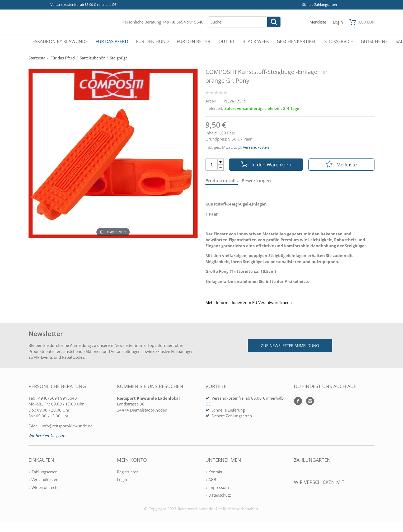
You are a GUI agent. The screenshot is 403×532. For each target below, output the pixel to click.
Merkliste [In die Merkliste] (341, 165)
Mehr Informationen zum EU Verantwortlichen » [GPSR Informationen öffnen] (249, 303)
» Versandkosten (43, 479)
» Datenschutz (218, 495)
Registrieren (128, 472)
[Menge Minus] (221, 168)
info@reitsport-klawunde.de (67, 426)
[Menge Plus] (221, 162)
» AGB (211, 479)
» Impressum (217, 487)
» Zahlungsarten (43, 472)
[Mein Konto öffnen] (338, 22)
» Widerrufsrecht (44, 487)
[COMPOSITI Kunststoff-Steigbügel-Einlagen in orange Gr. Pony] (113, 153)
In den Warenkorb (266, 165)
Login (122, 479)
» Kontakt (214, 472)
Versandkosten (256, 147)
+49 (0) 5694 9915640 (183, 22)
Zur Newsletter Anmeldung (290, 346)
